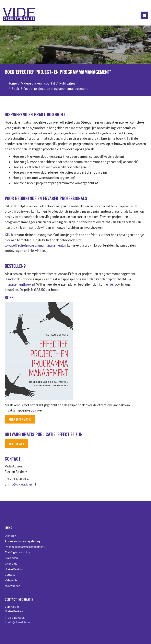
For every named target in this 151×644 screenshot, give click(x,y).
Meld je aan (16, 444)
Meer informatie (20, 419)
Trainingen (11, 558)
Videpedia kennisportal (38, 83)
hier (14, 235)
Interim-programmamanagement (25, 547)
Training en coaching (17, 552)
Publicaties (67, 83)
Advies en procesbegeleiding (23, 541)
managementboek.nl (20, 284)
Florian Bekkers (14, 569)
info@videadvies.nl (22, 484)
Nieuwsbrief (12, 586)
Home (12, 83)
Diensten (10, 536)
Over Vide (11, 563)
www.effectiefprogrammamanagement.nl (36, 245)
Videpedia (11, 580)
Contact (10, 574)
